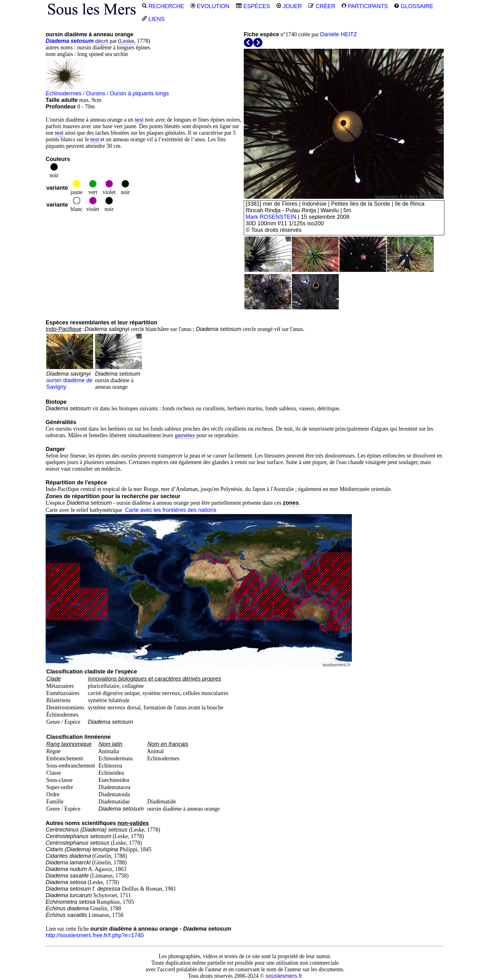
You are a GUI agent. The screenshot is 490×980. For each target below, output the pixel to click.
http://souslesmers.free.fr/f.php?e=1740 (95, 935)
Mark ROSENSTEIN (271, 217)
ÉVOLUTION (210, 6)
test (139, 120)
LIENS (153, 19)
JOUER (289, 6)
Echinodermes (64, 93)
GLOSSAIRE (414, 6)
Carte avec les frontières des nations (171, 510)
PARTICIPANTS (365, 6)
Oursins (96, 93)
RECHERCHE (163, 6)
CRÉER (322, 6)
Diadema (57, 41)
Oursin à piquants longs (139, 93)
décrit (102, 41)
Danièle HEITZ (338, 34)
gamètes (185, 435)
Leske (127, 41)
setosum (82, 41)
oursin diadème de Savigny (70, 377)
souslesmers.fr (284, 976)
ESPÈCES (253, 6)
